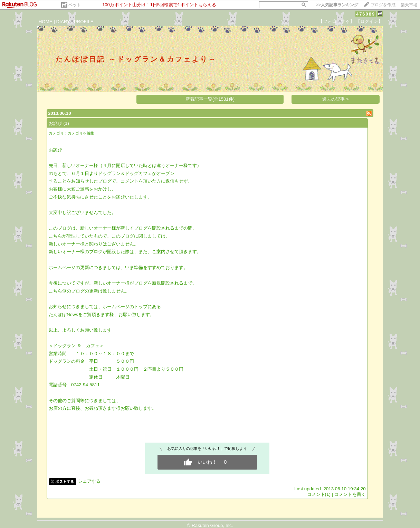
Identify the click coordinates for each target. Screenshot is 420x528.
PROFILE (84, 22)
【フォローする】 (336, 21)
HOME (46, 22)
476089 (366, 14)
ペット (75, 5)
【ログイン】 (369, 21)
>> (337, 5)
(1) (66, 123)
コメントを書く (350, 494)
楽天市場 (409, 5)
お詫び (55, 123)
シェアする (89, 481)
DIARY (63, 22)
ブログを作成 (383, 5)
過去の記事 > (336, 99)
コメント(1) (319, 494)
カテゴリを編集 (81, 133)
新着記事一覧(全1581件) (210, 99)
